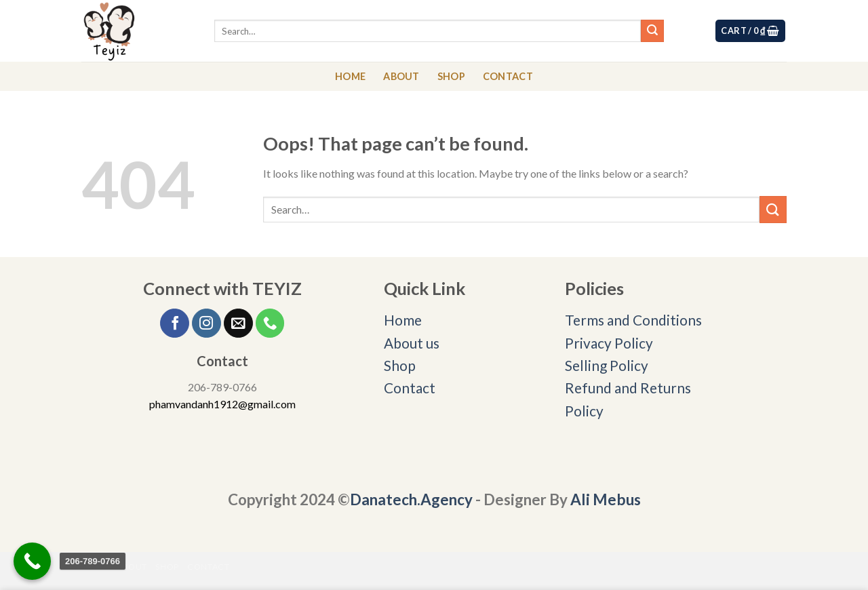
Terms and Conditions (635, 320)
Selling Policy (607, 365)
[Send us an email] (238, 323)
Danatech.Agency (411, 499)
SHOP (451, 76)
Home (403, 320)
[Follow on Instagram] (206, 323)
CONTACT (508, 76)
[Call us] (270, 323)
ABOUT (401, 76)
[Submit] (652, 31)
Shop (400, 365)
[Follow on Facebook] (175, 323)
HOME (350, 76)
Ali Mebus (606, 499)
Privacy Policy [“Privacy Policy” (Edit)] (609, 343)
